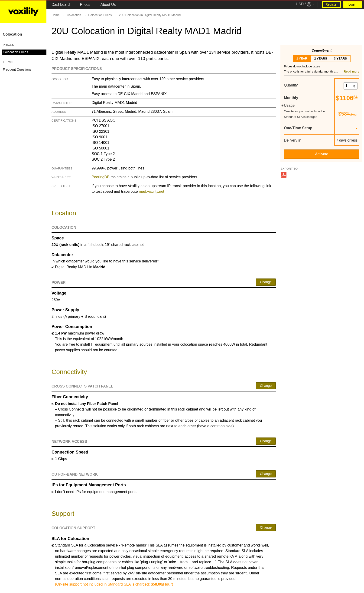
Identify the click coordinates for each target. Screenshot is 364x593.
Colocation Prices (15, 52)
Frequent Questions (17, 70)
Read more (352, 71)
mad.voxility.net (151, 191)
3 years (340, 58)
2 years (320, 58)
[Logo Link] (23, 12)
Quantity (291, 85)
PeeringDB (100, 177)
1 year (302, 58)
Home (56, 15)
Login (352, 4)
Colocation (12, 34)
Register (331, 4)
